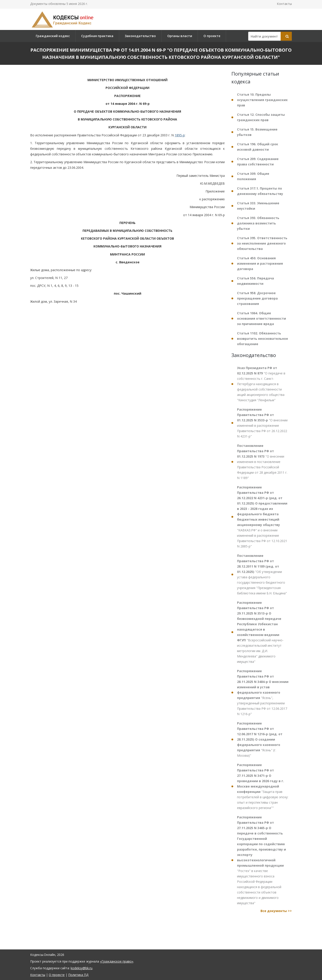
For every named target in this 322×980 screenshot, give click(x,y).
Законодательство (140, 36)
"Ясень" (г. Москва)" (260, 739)
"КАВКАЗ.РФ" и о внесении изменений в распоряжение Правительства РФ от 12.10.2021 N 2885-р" (262, 517)
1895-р (180, 135)
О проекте (212, 36)
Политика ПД (78, 975)
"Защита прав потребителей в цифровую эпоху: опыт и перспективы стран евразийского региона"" (263, 786)
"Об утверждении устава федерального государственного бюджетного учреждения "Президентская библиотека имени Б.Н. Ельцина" (262, 574)
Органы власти (180, 36)
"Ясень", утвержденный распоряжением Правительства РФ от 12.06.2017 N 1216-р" (263, 692)
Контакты (284, 4)
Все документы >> (276, 911)
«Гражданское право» (117, 961)
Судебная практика (97, 36)
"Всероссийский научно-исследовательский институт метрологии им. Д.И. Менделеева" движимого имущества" (260, 632)
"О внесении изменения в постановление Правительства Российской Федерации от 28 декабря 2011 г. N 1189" (262, 462)
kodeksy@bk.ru (82, 968)
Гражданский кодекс (53, 36)
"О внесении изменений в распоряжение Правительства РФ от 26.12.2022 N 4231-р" (262, 423)
